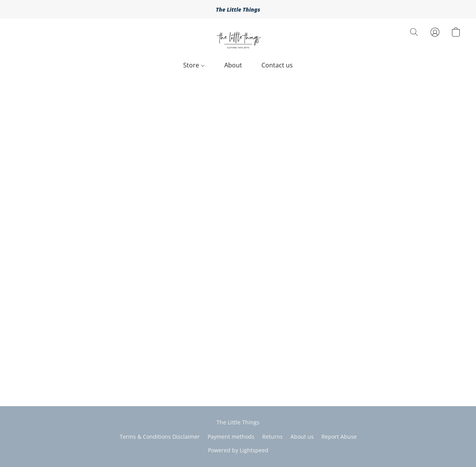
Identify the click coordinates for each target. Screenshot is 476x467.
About (233, 65)
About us (302, 437)
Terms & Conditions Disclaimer (160, 437)
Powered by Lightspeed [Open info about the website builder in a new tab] (238, 450)
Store (194, 65)
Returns (272, 437)
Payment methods (231, 437)
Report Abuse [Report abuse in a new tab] (339, 437)
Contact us (277, 65)
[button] (238, 40)
